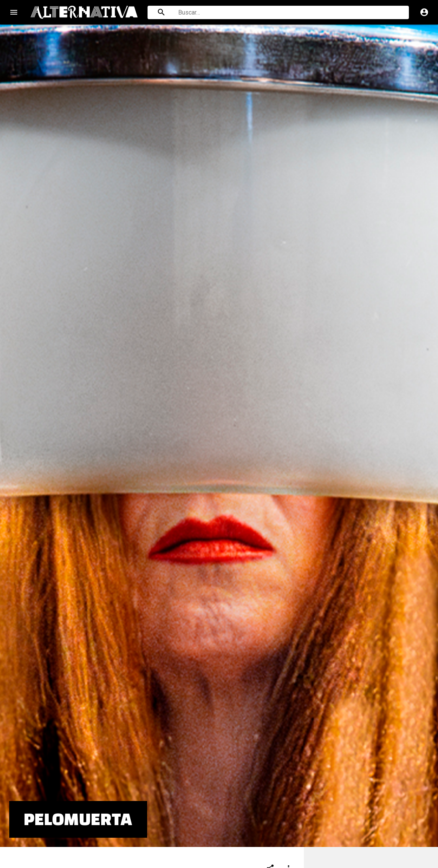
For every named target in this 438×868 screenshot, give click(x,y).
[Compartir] (270, 778)
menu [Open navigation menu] (14, 12)
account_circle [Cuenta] (424, 12)
